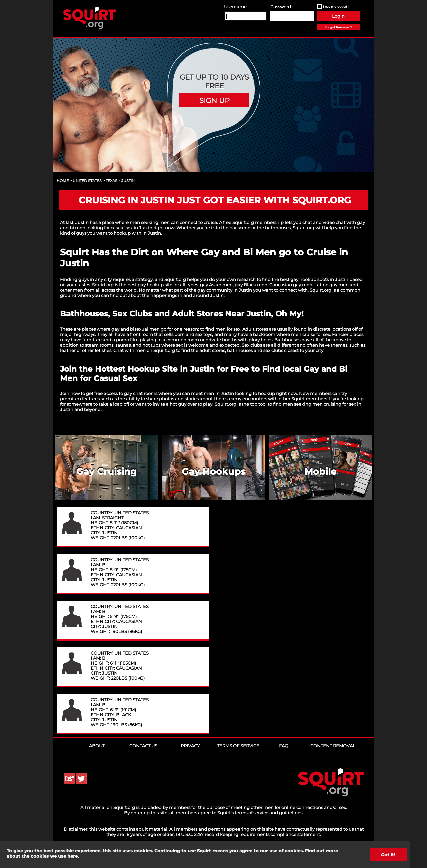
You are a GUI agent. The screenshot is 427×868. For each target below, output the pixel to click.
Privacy (190, 746)
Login (338, 16)
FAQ (284, 746)
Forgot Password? (338, 27)
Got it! (388, 855)
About (97, 746)
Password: (281, 7)
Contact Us (143, 746)
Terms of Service (238, 746)
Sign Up (215, 100)
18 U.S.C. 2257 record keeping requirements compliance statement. (248, 834)
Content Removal (333, 746)
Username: (236, 7)
